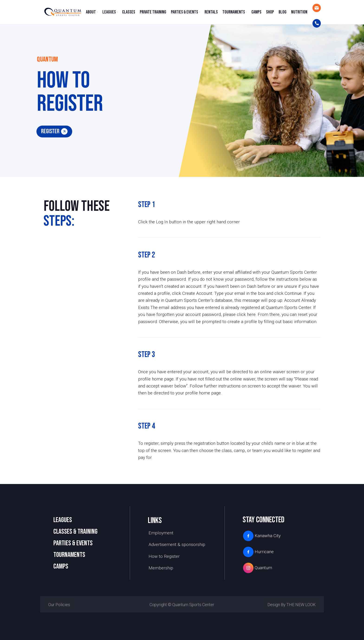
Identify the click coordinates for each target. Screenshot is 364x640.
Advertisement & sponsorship (177, 544)
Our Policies (59, 605)
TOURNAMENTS (69, 555)
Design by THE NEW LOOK (292, 605)
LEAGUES (63, 520)
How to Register (164, 556)
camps (61, 566)
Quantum (257, 568)
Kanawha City (262, 536)
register (54, 132)
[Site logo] (62, 12)
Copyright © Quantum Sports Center (182, 605)
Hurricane (258, 552)
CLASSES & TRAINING (75, 532)
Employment (161, 533)
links (155, 521)
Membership (161, 568)
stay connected (263, 520)
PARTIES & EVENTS (73, 543)
